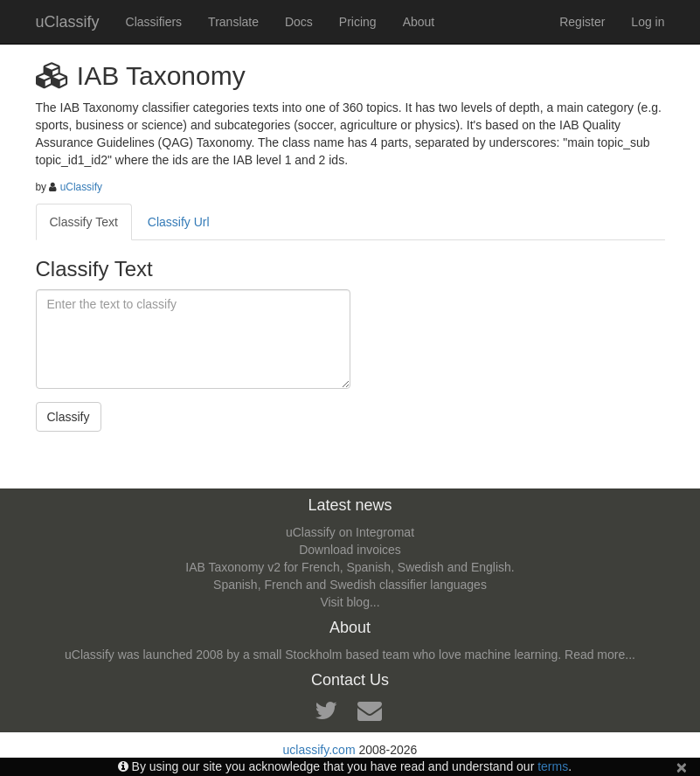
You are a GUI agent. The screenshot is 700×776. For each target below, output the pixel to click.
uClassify (68, 22)
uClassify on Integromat (350, 532)
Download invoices (350, 550)
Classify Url (179, 222)
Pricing (358, 22)
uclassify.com (319, 750)
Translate (233, 22)
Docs (299, 22)
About (419, 22)
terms (553, 766)
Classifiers (154, 22)
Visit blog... (350, 602)
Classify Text (84, 222)
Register (582, 22)
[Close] (682, 767)
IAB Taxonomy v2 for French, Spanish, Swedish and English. (350, 567)
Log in (648, 22)
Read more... (600, 655)
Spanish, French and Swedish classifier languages (350, 585)
